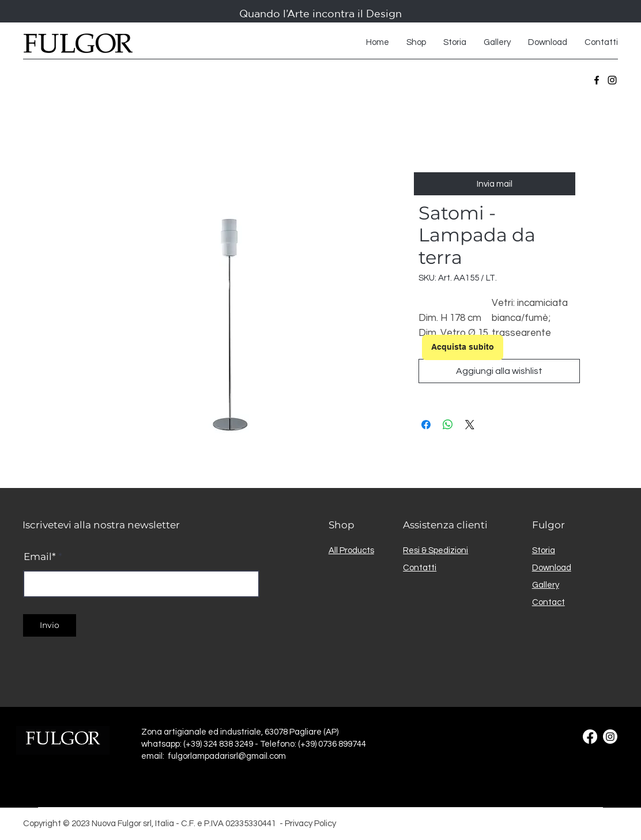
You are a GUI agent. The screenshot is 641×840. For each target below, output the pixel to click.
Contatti (420, 568)
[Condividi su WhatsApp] (448, 425)
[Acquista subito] (463, 347)
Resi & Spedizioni (435, 550)
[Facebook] (597, 80)
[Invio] (50, 625)
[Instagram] (612, 80)
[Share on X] (470, 425)
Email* (40, 557)
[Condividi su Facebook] (426, 425)
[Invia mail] (495, 184)
